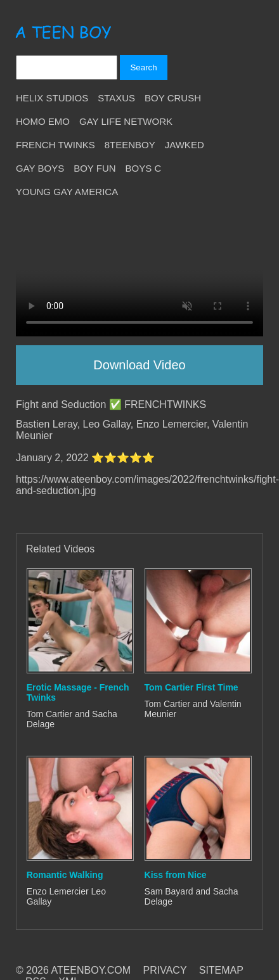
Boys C (144, 168)
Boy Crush (173, 98)
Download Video (139, 365)
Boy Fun (94, 168)
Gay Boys (40, 168)
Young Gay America (67, 192)
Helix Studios (52, 98)
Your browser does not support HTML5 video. (139, 275)
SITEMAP (221, 970)
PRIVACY (165, 970)
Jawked (185, 145)
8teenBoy (130, 145)
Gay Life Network (126, 121)
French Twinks (55, 145)
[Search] (67, 67)
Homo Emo (43, 121)
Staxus (116, 98)
